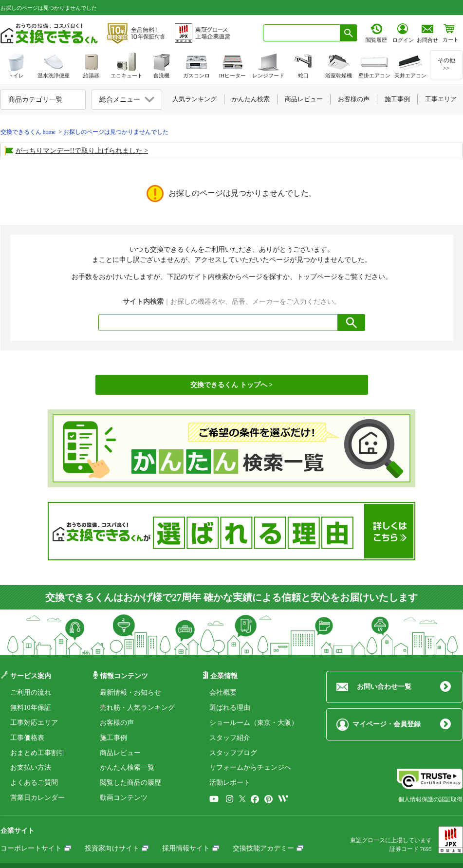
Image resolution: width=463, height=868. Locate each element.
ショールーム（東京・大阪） (254, 723)
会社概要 (223, 693)
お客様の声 (117, 723)
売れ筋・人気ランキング (137, 708)
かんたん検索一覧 (127, 767)
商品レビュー (120, 753)
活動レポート (230, 783)
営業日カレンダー (37, 798)
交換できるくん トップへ (229, 385)
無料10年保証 (31, 708)
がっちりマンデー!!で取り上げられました (79, 151)
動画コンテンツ (124, 798)
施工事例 (113, 738)
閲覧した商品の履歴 (130, 783)
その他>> (446, 64)
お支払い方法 (31, 767)
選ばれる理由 (230, 708)
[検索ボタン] (349, 33)
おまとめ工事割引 (37, 753)
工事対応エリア (34, 723)
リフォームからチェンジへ (250, 767)
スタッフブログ (233, 753)
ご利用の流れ (31, 693)
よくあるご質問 (34, 783)
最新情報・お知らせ (130, 693)
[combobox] (302, 33)
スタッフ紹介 (230, 738)
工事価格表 (27, 738)
